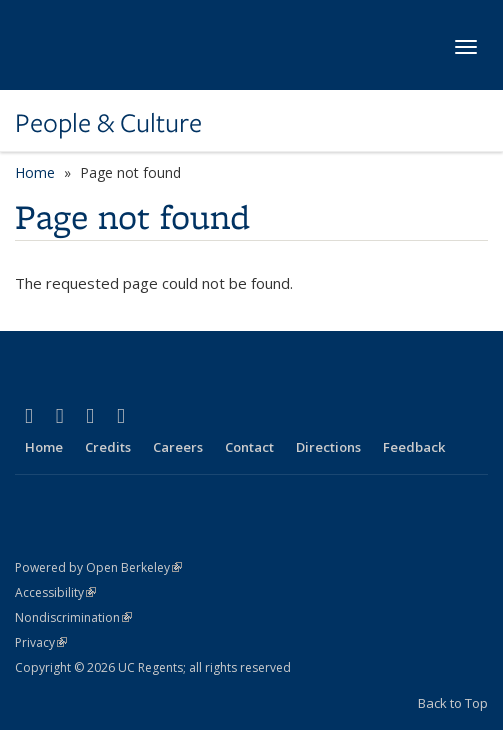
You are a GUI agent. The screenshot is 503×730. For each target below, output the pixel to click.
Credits (108, 447)
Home (35, 172)
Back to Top (453, 703)
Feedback (414, 447)
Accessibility (55, 592)
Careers (178, 447)
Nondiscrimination (73, 617)
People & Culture (108, 123)
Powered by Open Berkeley (98, 567)
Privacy (41, 642)
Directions (328, 447)
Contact (249, 447)
